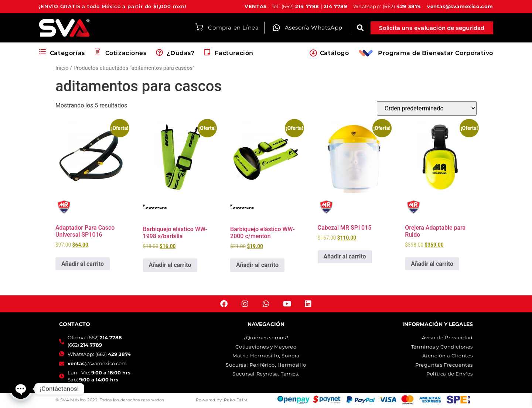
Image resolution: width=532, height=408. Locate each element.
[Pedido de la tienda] (427, 108)
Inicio (62, 68)
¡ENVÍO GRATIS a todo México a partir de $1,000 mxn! (113, 6)
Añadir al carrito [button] (83, 264)
